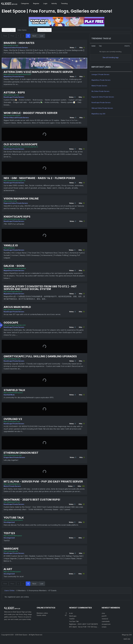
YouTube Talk (14, 520)
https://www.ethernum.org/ (13, 455)
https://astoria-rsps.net (12, 95)
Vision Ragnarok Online (22, 199)
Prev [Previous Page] (13, 36)
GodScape (11, 323)
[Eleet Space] (9, 4)
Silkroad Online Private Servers (102, 108)
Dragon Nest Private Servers (15, 457)
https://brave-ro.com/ (11, 45)
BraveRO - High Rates (19, 43)
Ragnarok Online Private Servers (16, 48)
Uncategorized (10, 525)
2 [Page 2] (24, 36)
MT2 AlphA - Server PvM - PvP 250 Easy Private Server (44, 482)
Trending (64, 3)
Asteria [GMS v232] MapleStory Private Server (39, 72)
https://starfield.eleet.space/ (14, 393)
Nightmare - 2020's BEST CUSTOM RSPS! (32, 502)
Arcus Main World (18, 307)
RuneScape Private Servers (14, 97)
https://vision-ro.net (11, 201)
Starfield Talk (15, 390)
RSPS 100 (127, 642)
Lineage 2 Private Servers (100, 74)
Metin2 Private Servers (13, 486)
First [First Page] (6, 36)
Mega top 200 (127, 638)
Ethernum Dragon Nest (21, 453)
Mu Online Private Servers (100, 91)
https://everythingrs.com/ (13, 359)
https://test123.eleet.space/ (13, 538)
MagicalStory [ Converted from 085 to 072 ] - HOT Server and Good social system (41, 288)
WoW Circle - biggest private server (31, 113)
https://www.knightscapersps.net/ (15, 219)
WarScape (11, 551)
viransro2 (105, 622)
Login (45, 3)
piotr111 (104, 619)
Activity (54, 3)
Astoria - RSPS (15, 92)
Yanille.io (11, 245)
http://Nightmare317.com (12, 504)
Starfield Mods (10, 395)
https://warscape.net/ (11, 553)
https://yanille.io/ (10, 248)
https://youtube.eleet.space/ (14, 522)
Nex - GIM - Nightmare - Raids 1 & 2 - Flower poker (40, 178)
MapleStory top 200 (98, 114)
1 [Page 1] (19, 36)
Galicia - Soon (14, 266)
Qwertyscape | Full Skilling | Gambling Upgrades (41, 356)
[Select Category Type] (27, 30)
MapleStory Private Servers (14, 77)
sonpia (104, 630)
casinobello (106, 624)
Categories (25, 3)
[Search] (91, 30)
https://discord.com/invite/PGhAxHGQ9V (18, 74)
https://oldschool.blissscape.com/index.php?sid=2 (21, 147)
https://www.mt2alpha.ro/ (12, 484)
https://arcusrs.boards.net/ (13, 309)
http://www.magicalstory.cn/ (13, 291)
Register (36, 3)
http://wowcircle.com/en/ (13, 115)
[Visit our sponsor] (66, 22)
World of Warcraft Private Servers (17, 117)
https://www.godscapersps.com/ (15, 325)
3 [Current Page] (28, 36)
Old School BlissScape (21, 144)
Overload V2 (13, 419)
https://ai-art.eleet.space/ (13, 574)
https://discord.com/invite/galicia (15, 268)
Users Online (10, 593)
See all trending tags (110, 57)
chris (103, 616)
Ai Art (8, 572)
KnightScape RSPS (17, 217)
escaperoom (106, 627)
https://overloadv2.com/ (12, 421)
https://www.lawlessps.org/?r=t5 (15, 180)
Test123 (10, 536)
